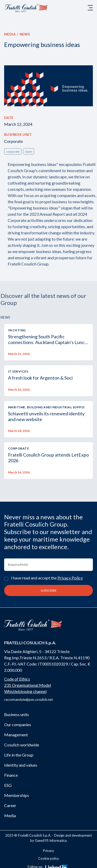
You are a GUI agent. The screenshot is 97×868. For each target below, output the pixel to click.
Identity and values (21, 765)
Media (10, 34)
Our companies (18, 724)
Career (10, 805)
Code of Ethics (17, 679)
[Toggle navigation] (90, 8)
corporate (13, 152)
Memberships (17, 795)
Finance (11, 775)
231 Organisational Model (28, 685)
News (25, 34)
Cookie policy (49, 858)
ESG (8, 785)
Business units (17, 714)
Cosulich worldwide (22, 745)
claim (29, 152)
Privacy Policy (70, 578)
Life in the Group (19, 755)
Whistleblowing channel (25, 691)
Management (16, 735)
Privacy (48, 851)
